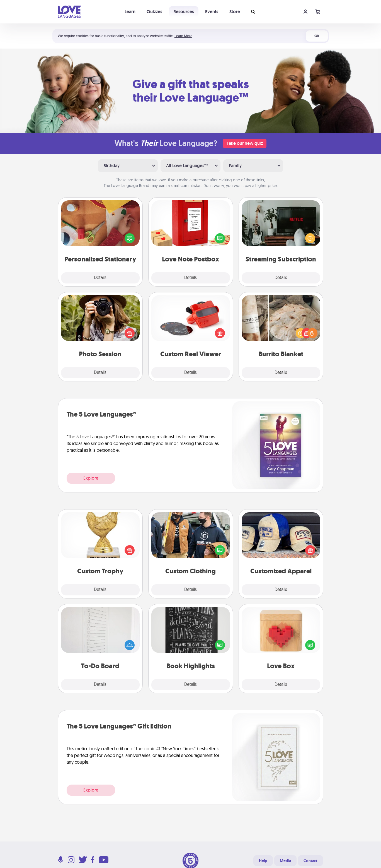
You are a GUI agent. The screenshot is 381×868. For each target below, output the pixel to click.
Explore (91, 478)
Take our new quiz (245, 143)
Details (100, 278)
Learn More (183, 36)
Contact (310, 861)
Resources (184, 12)
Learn (130, 12)
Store (235, 12)
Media (285, 861)
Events (212, 12)
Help (263, 861)
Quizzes (154, 12)
